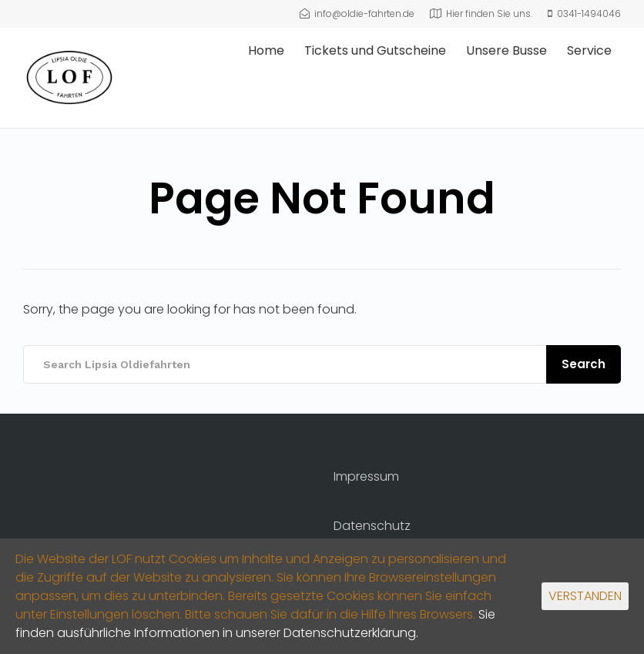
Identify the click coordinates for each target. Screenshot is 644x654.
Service (589, 50)
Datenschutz (372, 526)
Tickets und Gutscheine (375, 50)
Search (584, 364)
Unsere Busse (506, 50)
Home (266, 50)
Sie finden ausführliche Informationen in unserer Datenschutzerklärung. (255, 624)
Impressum (366, 476)
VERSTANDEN (585, 596)
